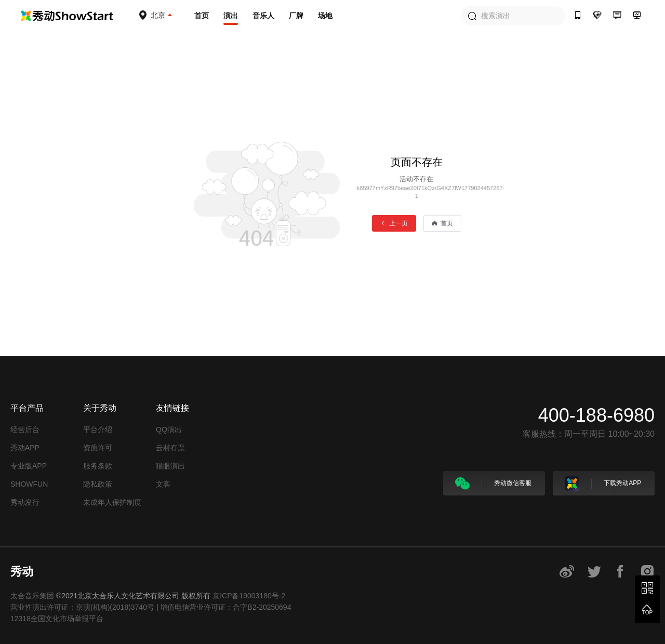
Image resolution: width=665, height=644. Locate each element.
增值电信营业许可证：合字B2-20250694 (225, 607)
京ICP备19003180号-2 (249, 596)
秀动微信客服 (493, 484)
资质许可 (98, 448)
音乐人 (263, 16)
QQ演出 (169, 430)
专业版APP (29, 466)
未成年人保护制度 (112, 502)
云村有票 (170, 448)
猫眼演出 (170, 466)
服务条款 (98, 466)
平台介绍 (98, 430)
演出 (231, 16)
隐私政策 (98, 484)
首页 (202, 16)
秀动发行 (25, 502)
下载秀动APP (603, 484)
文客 (163, 484)
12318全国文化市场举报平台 (57, 619)
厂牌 (296, 16)
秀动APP (25, 448)
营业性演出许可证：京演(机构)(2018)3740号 (82, 607)
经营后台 (25, 430)
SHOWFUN (29, 484)
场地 (325, 16)
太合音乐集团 (32, 596)
